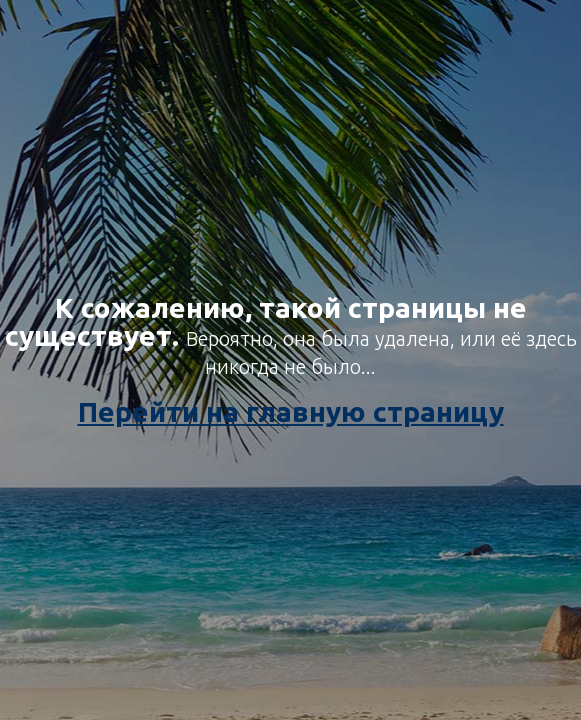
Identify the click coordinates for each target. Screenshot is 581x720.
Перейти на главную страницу (291, 412)
